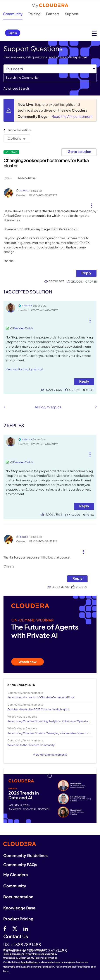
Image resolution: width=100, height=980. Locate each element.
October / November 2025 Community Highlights (38, 709)
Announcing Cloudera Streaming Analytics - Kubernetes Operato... (49, 721)
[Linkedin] (26, 928)
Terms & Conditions (14, 954)
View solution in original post (24, 369)
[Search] (50, 78)
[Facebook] (5, 928)
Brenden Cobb (23, 328)
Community (13, 14)
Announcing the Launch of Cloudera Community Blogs (41, 697)
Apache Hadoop (29, 962)
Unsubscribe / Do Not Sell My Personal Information (30, 958)
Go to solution (79, 152)
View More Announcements (50, 755)
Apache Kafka (27, 178)
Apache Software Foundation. (39, 967)
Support (72, 14)
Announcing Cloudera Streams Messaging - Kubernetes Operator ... (49, 733)
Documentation (18, 897)
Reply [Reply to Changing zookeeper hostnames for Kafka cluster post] (86, 273)
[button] (92, 204)
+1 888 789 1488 (26, 944)
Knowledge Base (19, 908)
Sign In (13, 33)
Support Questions (19, 130)
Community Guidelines (25, 855)
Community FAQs (20, 865)
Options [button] (14, 138)
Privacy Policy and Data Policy (41, 954)
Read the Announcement (72, 116)
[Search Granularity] (50, 69)
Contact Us (16, 937)
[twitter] (15, 928)
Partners (53, 14)
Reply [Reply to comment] (84, 381)
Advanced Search (16, 88)
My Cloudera (16, 875)
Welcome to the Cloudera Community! (31, 745)
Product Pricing (18, 919)
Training (34, 14)
